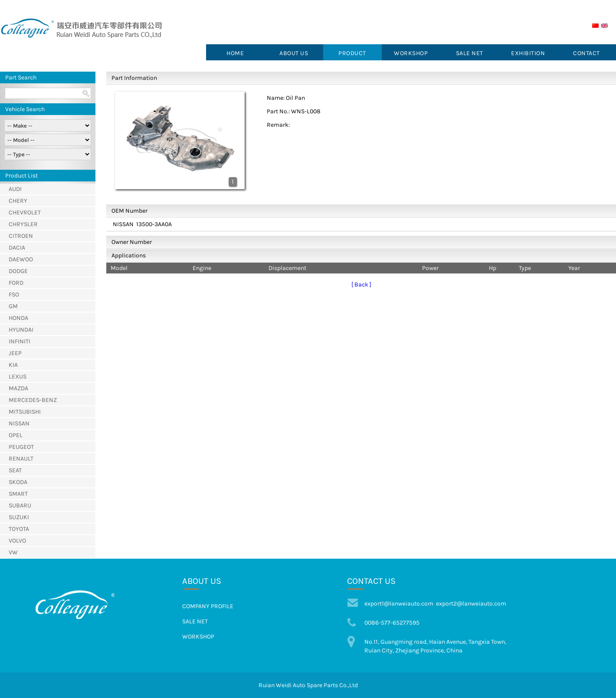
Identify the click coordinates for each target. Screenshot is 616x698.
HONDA (18, 318)
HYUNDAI (21, 330)
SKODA (18, 482)
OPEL (16, 435)
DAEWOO (21, 259)
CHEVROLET (25, 212)
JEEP (15, 353)
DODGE (18, 271)
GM (13, 306)
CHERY (18, 201)
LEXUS (18, 377)
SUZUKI (19, 517)
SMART (18, 494)
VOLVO (17, 541)
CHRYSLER (23, 224)
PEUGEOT (21, 447)
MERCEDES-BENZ (33, 400)
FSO (14, 295)
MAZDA (18, 388)
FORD (16, 283)
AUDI (15, 189)
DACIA (17, 248)
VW (13, 552)
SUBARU (20, 505)
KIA (13, 365)
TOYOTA (19, 529)
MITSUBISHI (25, 412)
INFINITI (20, 341)
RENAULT (21, 459)
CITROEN (21, 236)
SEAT (15, 470)
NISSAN (19, 423)
